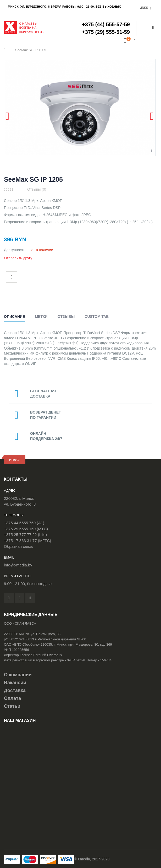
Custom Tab (97, 317)
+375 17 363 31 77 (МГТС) (27, 541)
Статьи (12, 706)
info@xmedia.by (18, 565)
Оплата (12, 698)
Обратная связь (18, 546)
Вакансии (15, 683)
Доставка (15, 690)
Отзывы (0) (37, 189)
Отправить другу (18, 258)
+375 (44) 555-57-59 (106, 24)
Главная (6, 50)
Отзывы (66, 317)
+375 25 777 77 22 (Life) (25, 535)
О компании (18, 675)
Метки (41, 317)
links (144, 8)
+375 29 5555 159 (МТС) (26, 529)
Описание (14, 317)
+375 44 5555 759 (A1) (24, 523)
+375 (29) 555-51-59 (106, 32)
